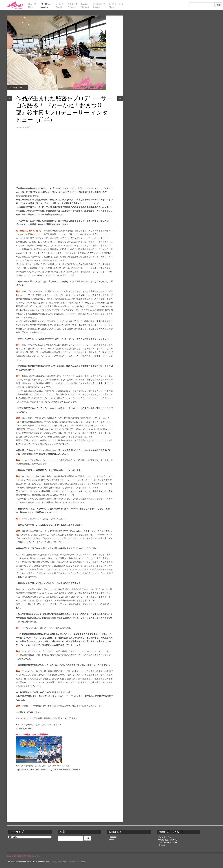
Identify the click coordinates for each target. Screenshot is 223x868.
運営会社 (162, 845)
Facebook (113, 837)
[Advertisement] (65, 153)
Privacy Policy (57, 862)
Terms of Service (73, 862)
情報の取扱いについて (168, 840)
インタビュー (16, 88)
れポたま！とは (165, 837)
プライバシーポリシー (168, 843)
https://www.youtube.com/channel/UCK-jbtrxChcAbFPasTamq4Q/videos (48, 769)
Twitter (112, 840)
